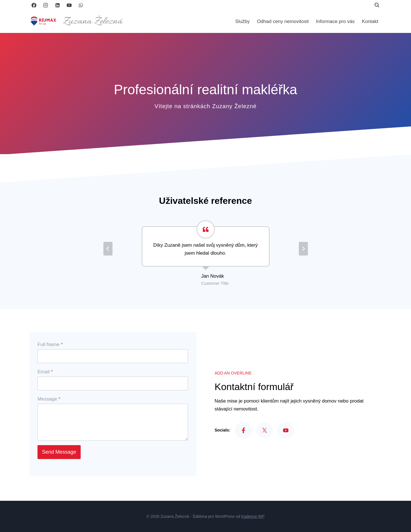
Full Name (51, 345)
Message (50, 400)
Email (46, 373)
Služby (242, 21)
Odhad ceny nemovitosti (283, 21)
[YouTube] (69, 5)
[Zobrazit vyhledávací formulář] (377, 5)
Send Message (60, 453)
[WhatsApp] (81, 5)
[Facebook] (34, 5)
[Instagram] (46, 5)
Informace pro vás (335, 21)
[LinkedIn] (57, 5)
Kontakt (370, 21)
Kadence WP (253, 516)
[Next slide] (303, 249)
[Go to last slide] (108, 249)
